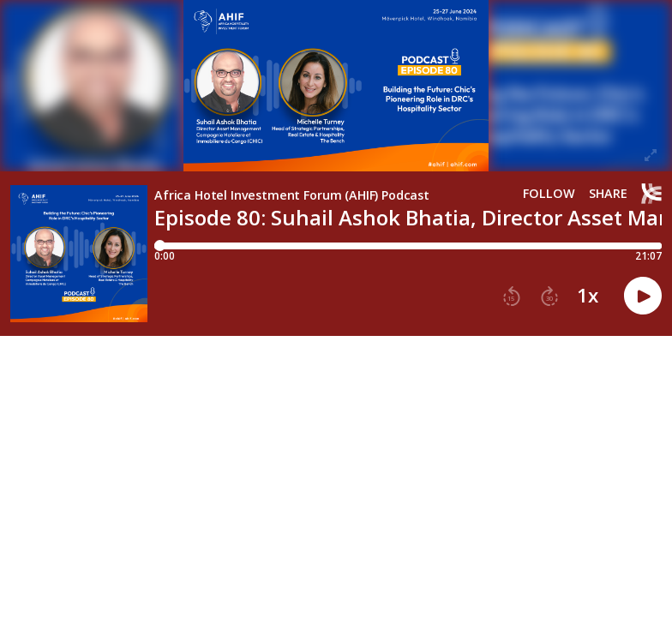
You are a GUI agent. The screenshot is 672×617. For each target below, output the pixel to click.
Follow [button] (549, 194)
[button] (512, 297)
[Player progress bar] (408, 246)
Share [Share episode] (608, 194)
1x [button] (588, 296)
